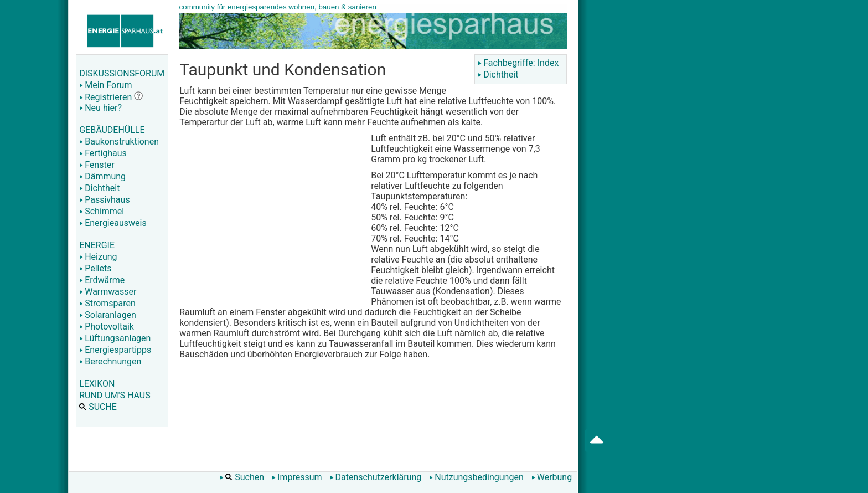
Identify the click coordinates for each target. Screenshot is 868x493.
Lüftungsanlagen (115, 338)
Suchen (242, 477)
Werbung (552, 477)
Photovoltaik (107, 327)
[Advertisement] (272, 216)
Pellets (95, 268)
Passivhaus (104, 200)
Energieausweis (113, 223)
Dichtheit (99, 188)
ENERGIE (97, 245)
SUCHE (98, 407)
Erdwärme (102, 280)
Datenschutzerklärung (376, 477)
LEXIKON (97, 384)
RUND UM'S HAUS (115, 395)
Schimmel (102, 211)
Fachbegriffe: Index (518, 63)
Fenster (97, 165)
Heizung (98, 257)
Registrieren (105, 97)
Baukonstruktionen (119, 142)
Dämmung (102, 176)
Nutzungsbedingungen (476, 477)
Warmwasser (108, 292)
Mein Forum (105, 85)
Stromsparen (107, 303)
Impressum (297, 477)
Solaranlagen (108, 315)
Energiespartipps (115, 350)
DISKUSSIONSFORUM (122, 73)
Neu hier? (100, 108)
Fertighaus (103, 153)
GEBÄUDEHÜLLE (112, 130)
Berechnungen (110, 361)
